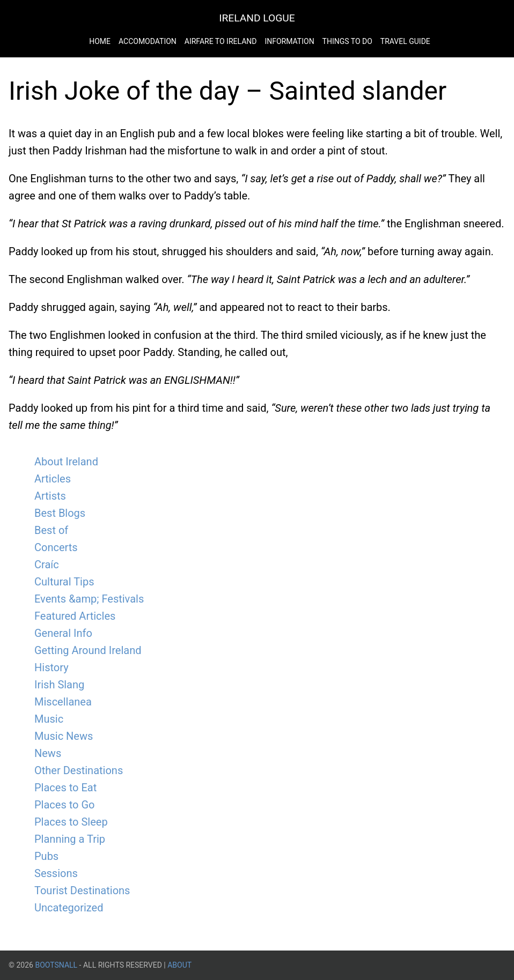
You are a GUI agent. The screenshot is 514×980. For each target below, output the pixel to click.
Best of (51, 530)
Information (289, 41)
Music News (64, 736)
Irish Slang (59, 685)
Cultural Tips (64, 582)
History (52, 667)
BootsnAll (56, 965)
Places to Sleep (71, 822)
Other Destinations (79, 770)
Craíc (47, 565)
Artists (50, 496)
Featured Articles (75, 616)
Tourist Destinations (82, 890)
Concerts (56, 547)
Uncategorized (69, 908)
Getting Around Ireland (88, 650)
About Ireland (66, 462)
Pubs (46, 856)
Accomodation (148, 41)
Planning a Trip (70, 839)
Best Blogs (60, 513)
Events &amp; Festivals (89, 599)
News (48, 753)
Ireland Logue (257, 18)
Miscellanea (63, 702)
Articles (53, 479)
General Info (63, 633)
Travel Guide (405, 41)
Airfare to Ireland (221, 41)
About (179, 965)
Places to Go (64, 805)
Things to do (347, 41)
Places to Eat (65, 788)
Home (100, 41)
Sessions (56, 873)
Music (49, 719)
